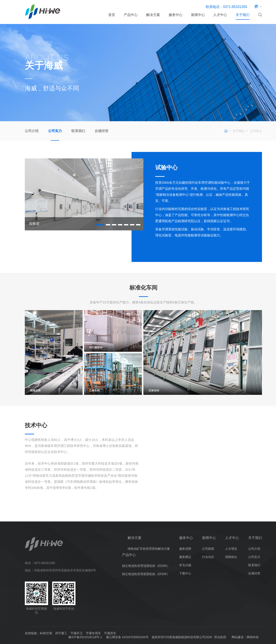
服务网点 (185, 557)
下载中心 (185, 573)
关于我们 (243, 15)
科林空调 (46, 633)
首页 (112, 15)
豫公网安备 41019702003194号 (127, 637)
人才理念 (231, 549)
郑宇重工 (61, 633)
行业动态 (208, 557)
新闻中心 (198, 15)
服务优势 (185, 549)
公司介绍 (32, 131)
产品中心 (131, 15)
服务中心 (176, 15)
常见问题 (185, 565)
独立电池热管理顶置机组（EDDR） (146, 566)
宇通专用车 (93, 633)
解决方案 (153, 15)
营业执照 (220, 637)
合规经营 (102, 131)
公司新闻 (208, 549)
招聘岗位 (231, 557)
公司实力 (55, 131)
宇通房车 (110, 633)
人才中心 (220, 15)
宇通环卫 (77, 633)
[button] (100, 225)
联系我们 (78, 131)
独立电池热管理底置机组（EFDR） (146, 574)
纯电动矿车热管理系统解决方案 (149, 549)
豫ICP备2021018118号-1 (85, 637)
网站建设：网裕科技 (245, 637)
